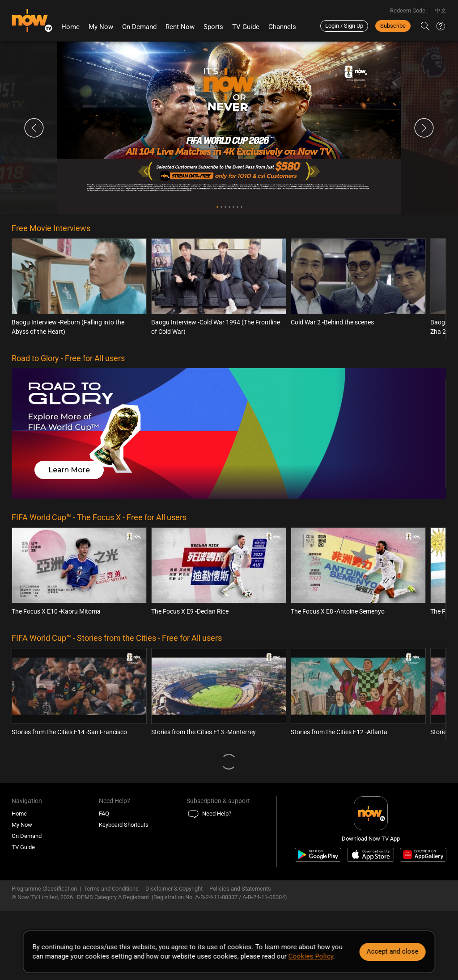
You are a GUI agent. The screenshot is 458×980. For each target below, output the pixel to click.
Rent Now (180, 27)
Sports (213, 27)
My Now (101, 27)
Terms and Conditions (111, 889)
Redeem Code (408, 11)
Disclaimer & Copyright (174, 889)
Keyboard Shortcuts (124, 825)
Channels (282, 27)
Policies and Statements (240, 889)
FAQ (104, 814)
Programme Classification (44, 889)
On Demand (139, 27)
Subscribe (393, 26)
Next (424, 128)
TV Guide (246, 27)
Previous (34, 128)
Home (70, 27)
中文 (441, 11)
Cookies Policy (311, 956)
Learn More (69, 470)
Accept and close (392, 951)
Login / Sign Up (344, 26)
